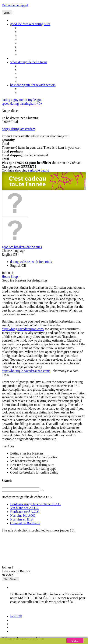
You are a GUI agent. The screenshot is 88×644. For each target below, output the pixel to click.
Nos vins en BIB (21, 519)
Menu (7, 13)
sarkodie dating (39, 170)
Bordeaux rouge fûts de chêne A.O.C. (36, 504)
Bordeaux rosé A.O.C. (25, 512)
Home (6, 277)
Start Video (10, 579)
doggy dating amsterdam (18, 129)
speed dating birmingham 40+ (22, 104)
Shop (14, 277)
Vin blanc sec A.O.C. (24, 508)
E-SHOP (16, 616)
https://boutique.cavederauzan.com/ (26, 371)
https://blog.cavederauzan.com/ (23, 329)
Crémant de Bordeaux (25, 523)
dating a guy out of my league (22, 100)
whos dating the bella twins (29, 62)
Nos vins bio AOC (23, 516)
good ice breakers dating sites (30, 24)
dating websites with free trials (31, 262)
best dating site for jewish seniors (33, 85)
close (75, 641)
